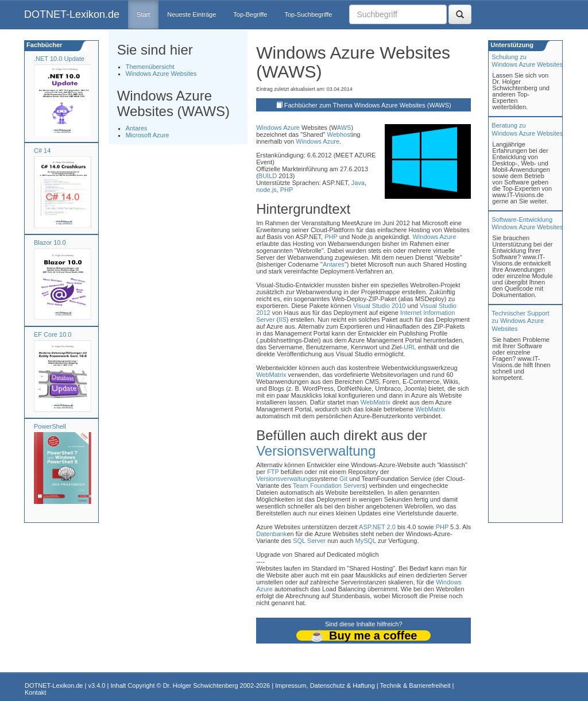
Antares (137, 128)
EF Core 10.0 (53, 334)
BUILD (268, 176)
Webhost (340, 134)
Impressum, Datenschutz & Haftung (325, 685)
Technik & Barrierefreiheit (415, 685)
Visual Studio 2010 (380, 306)
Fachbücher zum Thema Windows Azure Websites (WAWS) (368, 105)
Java (358, 183)
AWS (344, 128)
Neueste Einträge (192, 14)
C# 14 (42, 151)
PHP (287, 190)
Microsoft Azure (148, 135)
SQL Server (309, 541)
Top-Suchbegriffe (308, 14)
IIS (282, 319)
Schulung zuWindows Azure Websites (527, 61)
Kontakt (35, 692)
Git (343, 479)
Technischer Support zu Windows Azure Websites (520, 321)
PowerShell (50, 426)
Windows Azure (278, 128)
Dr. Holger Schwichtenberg (201, 685)
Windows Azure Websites (161, 74)
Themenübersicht (150, 67)
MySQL (366, 541)
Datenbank (271, 534)
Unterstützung (511, 45)
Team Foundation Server (327, 486)
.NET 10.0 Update (59, 59)
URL (410, 347)
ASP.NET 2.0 (377, 527)
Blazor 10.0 (50, 242)
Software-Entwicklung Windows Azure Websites (527, 223)
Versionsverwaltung (316, 451)
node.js (266, 190)
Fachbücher (43, 45)
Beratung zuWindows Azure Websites (527, 129)
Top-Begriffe (250, 14)
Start (143, 14)
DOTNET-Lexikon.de (72, 14)
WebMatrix (271, 375)
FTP (273, 472)
